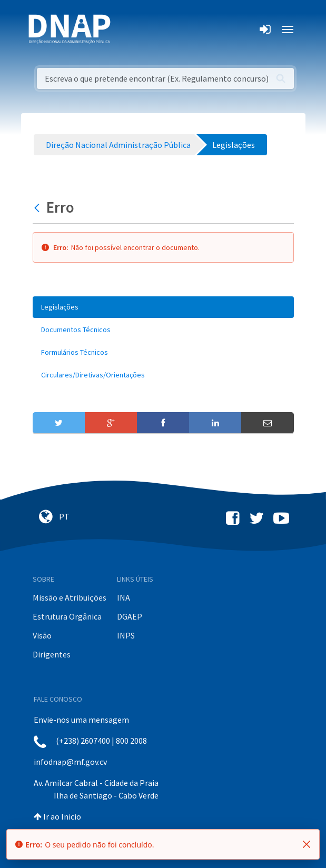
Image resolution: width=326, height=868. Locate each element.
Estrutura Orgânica (67, 616)
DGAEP (130, 616)
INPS (126, 635)
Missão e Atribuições (70, 597)
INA (124, 597)
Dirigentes (52, 654)
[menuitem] (163, 307)
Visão (42, 635)
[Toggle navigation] (126, 29)
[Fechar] (307, 844)
